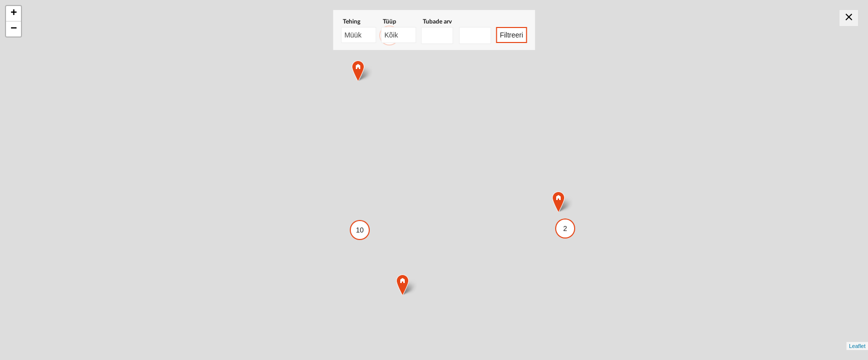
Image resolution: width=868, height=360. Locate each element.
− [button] (14, 29)
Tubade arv (437, 21)
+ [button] (14, 13)
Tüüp (390, 21)
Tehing (352, 21)
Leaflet (857, 346)
